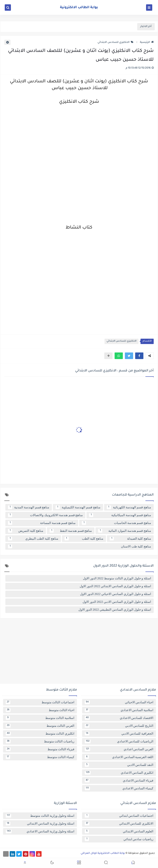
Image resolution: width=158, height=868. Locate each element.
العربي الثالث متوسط (40, 726)
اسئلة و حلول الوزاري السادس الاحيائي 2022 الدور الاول (116, 594)
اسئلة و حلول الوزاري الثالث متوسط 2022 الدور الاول (117, 578)
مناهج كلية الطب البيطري (33, 539)
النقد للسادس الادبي (119, 765)
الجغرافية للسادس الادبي (119, 734)
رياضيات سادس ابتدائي (119, 839)
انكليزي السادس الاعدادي (119, 773)
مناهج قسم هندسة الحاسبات (116, 523)
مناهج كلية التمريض (26, 531)
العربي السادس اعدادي (119, 749)
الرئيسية (147, 42)
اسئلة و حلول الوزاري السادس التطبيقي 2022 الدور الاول (115, 610)
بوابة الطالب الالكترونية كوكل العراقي (103, 853)
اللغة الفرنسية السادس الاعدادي (119, 757)
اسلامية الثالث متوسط (40, 718)
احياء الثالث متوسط (40, 710)
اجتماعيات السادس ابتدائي (119, 816)
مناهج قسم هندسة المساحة (42, 523)
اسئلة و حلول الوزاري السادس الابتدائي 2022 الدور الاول (115, 586)
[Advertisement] (79, 652)
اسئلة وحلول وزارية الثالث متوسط (40, 816)
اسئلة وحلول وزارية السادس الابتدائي (40, 824)
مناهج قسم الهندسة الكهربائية (129, 507)
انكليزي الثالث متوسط (40, 734)
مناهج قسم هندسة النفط (71, 531)
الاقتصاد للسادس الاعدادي (119, 718)
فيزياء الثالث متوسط (40, 749)
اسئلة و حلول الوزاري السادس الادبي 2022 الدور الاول (117, 602)
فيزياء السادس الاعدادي (119, 780)
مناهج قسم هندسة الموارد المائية (125, 531)
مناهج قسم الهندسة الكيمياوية (78, 507)
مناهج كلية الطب (84, 539)
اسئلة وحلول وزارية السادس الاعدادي (40, 831)
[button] (139, 356)
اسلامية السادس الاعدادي (119, 710)
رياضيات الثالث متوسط (40, 741)
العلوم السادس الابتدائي (119, 831)
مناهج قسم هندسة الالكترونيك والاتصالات (45, 515)
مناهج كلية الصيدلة (130, 539)
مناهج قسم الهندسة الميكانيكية (120, 515)
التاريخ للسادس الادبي (119, 726)
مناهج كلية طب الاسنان (80, 546)
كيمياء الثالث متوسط (40, 757)
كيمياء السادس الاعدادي (119, 788)
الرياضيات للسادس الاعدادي (119, 741)
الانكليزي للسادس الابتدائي (116, 42)
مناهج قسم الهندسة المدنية (29, 507)
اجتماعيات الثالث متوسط (40, 702)
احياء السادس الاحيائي (119, 702)
